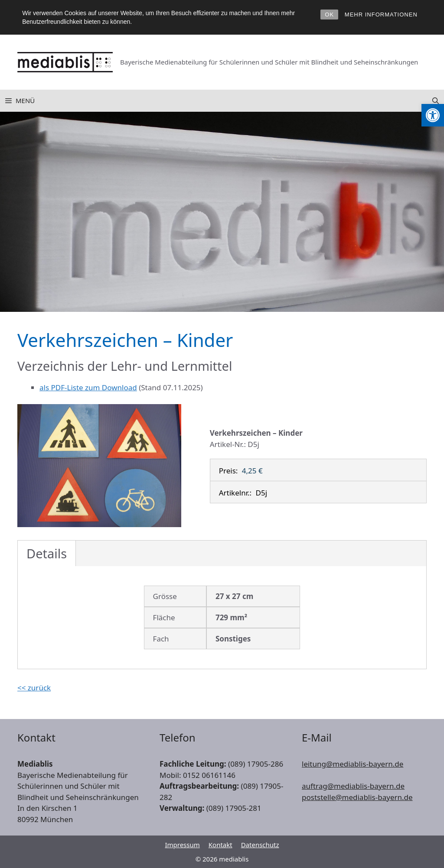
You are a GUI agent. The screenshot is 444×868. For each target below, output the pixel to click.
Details (47, 553)
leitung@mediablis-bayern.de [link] (353, 764)
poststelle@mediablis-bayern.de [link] (357, 797)
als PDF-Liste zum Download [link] (88, 387)
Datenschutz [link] (260, 845)
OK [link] (329, 15)
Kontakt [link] (220, 845)
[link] (433, 115)
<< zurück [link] (34, 688)
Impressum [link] (182, 845)
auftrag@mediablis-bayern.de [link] (353, 786)
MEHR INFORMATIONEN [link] (381, 15)
